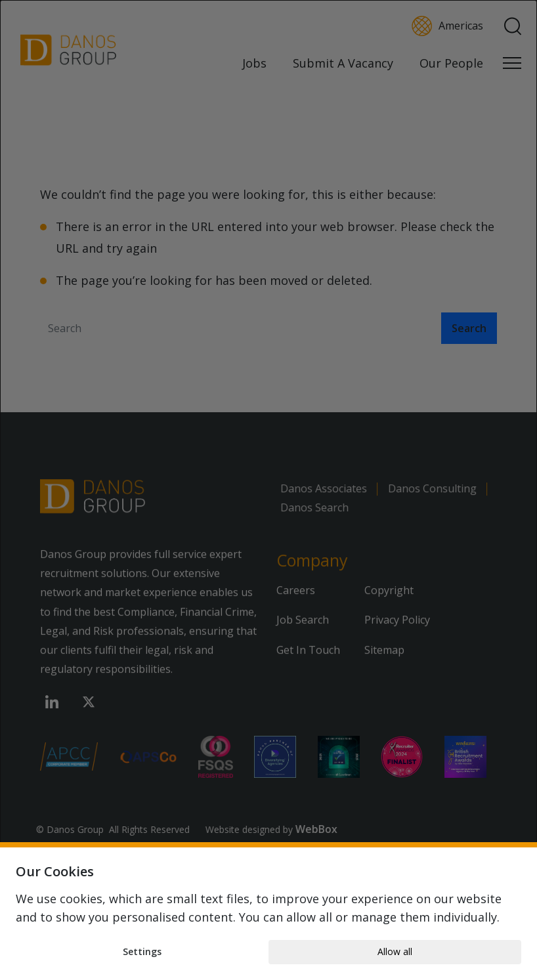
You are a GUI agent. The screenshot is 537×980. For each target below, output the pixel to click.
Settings (142, 951)
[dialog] (268, 490)
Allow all (395, 951)
